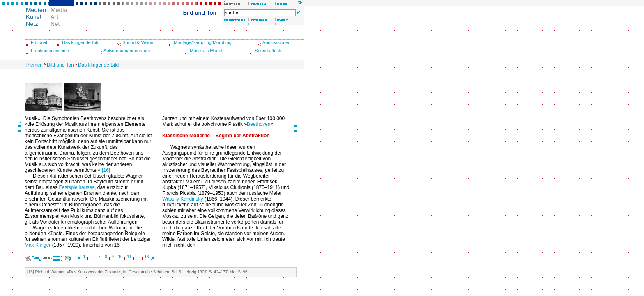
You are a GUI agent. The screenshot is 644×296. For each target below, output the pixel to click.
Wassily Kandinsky (183, 199)
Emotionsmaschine (50, 51)
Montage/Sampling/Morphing (203, 42)
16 (147, 257)
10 (121, 257)
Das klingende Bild (81, 42)
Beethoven (259, 124)
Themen (34, 65)
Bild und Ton (60, 65)
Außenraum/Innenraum (127, 51)
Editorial (39, 42)
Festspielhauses (77, 187)
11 (129, 257)
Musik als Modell (206, 51)
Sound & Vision (138, 42)
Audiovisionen (277, 42)
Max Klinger (38, 245)
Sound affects (268, 51)
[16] (106, 170)
